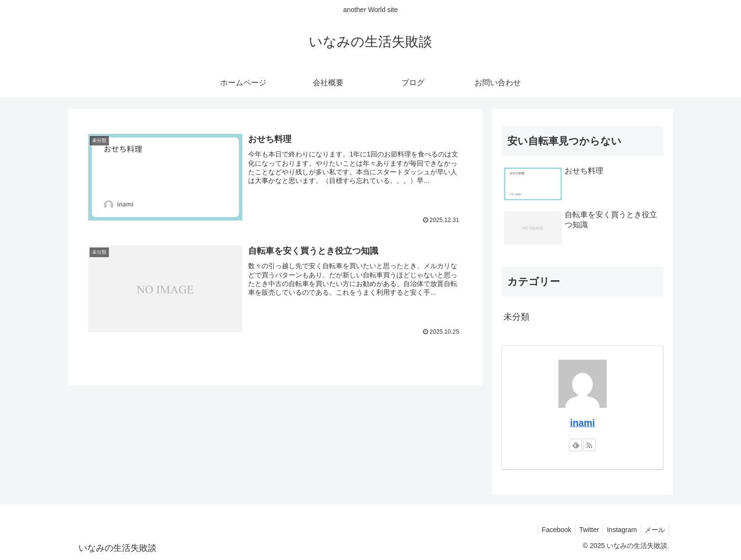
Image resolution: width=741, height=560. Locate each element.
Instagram (619, 530)
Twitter (584, 530)
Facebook (549, 530)
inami (582, 423)
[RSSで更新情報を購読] (589, 445)
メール (654, 530)
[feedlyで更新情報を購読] (576, 445)
